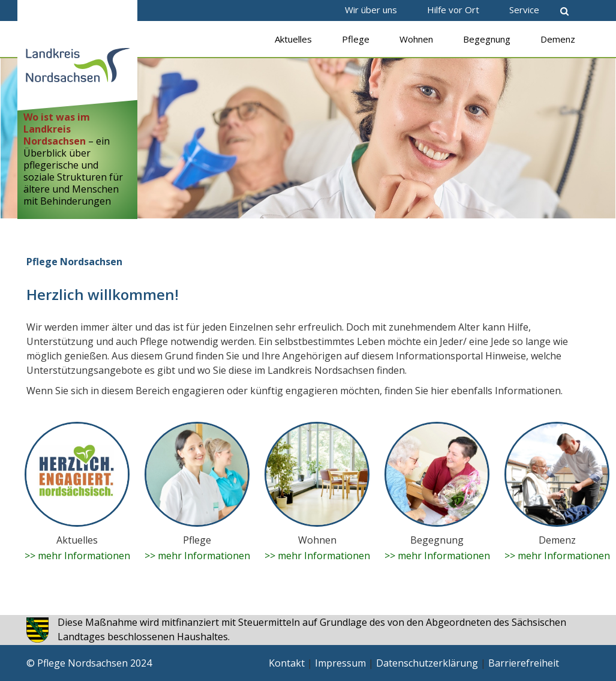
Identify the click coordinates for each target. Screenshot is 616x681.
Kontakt (287, 663)
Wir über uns (371, 10)
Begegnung (487, 39)
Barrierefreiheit (524, 663)
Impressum (340, 663)
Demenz (558, 39)
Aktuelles (293, 39)
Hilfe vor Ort (453, 10)
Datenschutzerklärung (427, 663)
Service (524, 10)
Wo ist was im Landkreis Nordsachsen (57, 129)
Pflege (356, 39)
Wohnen (416, 39)
